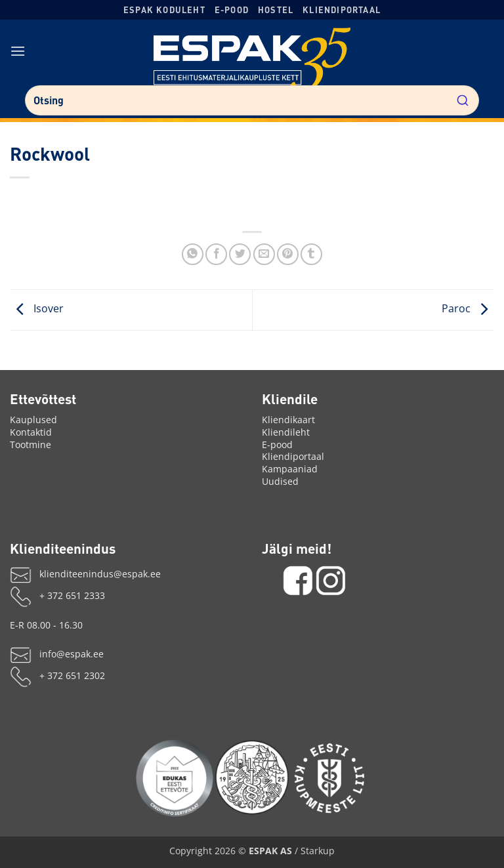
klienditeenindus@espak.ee (100, 574)
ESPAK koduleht (164, 10)
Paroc (468, 309)
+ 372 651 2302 (72, 675)
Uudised (280, 481)
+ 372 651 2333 (72, 595)
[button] (18, 51)
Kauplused (33, 420)
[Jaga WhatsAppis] (193, 254)
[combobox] (252, 100)
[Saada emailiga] (264, 254)
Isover (37, 309)
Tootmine (31, 444)
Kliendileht (286, 432)
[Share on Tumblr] (311, 254)
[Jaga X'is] (240, 254)
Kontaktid (31, 432)
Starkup (318, 851)
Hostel (276, 10)
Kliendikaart (288, 420)
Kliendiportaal (342, 10)
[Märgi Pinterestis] (288, 254)
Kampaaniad (290, 469)
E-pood (232, 10)
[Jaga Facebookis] (216, 254)
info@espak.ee (72, 654)
